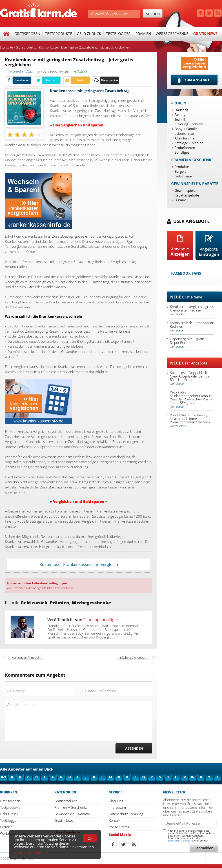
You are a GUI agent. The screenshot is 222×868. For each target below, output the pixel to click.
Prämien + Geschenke (71, 807)
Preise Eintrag (119, 827)
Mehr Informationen (31, 853)
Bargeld (181, 171)
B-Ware (180, 200)
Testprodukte (59, 34)
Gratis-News (205, 34)
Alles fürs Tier (185, 138)
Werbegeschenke (172, 34)
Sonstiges (182, 152)
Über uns (116, 801)
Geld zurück (89, 34)
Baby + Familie (186, 129)
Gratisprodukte (26, 47)
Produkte (182, 167)
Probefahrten (185, 148)
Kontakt (115, 820)
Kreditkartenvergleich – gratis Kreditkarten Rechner (192, 310)
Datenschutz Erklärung (126, 814)
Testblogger (118, 34)
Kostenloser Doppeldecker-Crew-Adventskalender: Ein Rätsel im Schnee (190, 378)
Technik (180, 119)
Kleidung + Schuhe (189, 124)
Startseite (6, 47)
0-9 (4, 777)
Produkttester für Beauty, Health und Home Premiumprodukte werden (190, 420)
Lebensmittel (185, 133)
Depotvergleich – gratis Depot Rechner (187, 343)
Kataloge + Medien (189, 143)
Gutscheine (183, 176)
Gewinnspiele (185, 190)
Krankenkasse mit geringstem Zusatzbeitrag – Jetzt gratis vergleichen (69, 62)
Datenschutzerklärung (181, 840)
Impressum (117, 807)
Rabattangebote (187, 195)
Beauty (180, 115)
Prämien (143, 34)
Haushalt (181, 110)
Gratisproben (27, 34)
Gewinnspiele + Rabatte (72, 814)
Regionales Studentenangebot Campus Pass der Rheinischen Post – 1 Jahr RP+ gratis (191, 399)
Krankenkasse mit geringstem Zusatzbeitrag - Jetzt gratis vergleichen (84, 47)
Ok (90, 838)
